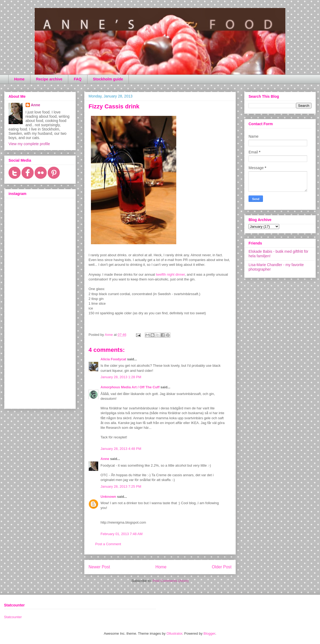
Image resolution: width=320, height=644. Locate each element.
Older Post (222, 567)
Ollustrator (174, 633)
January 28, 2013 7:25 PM (121, 486)
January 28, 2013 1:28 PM (121, 377)
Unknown (108, 497)
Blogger (209, 633)
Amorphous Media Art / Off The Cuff (131, 387)
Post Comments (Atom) (171, 581)
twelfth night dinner (170, 274)
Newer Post (99, 567)
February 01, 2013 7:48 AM (122, 534)
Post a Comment (108, 544)
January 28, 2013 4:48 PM (121, 449)
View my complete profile (29, 144)
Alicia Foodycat (113, 359)
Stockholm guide (108, 79)
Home (19, 79)
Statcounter (13, 617)
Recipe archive (49, 79)
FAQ (78, 79)
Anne (105, 459)
